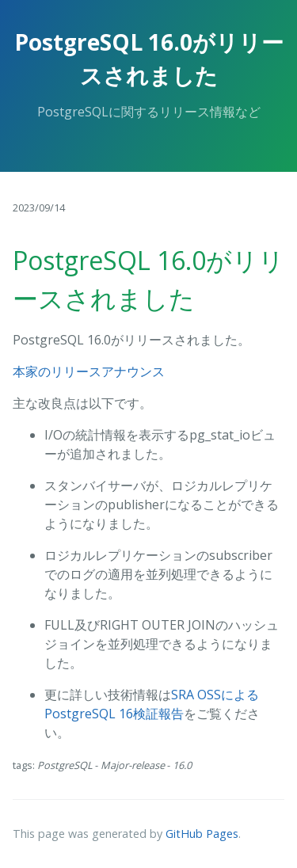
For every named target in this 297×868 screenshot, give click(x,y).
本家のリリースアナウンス (89, 371)
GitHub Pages (202, 834)
